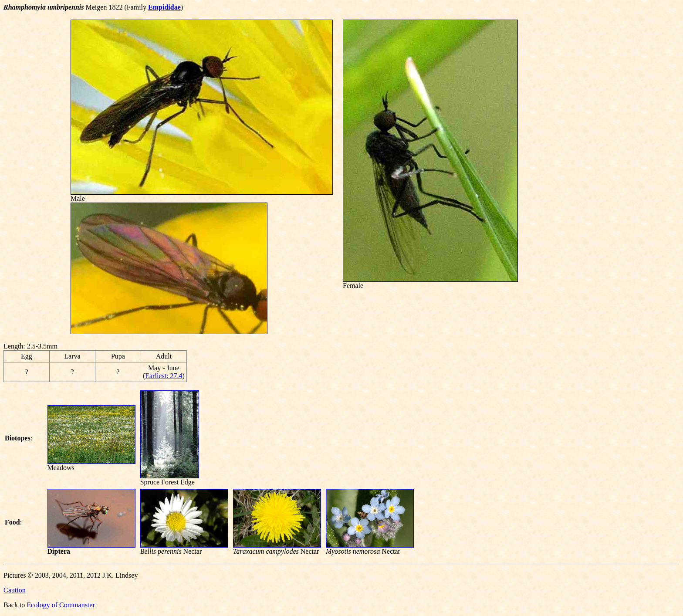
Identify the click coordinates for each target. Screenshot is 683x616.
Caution (15, 590)
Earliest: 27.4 (164, 376)
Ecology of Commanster (61, 605)
